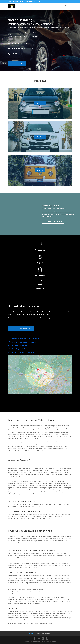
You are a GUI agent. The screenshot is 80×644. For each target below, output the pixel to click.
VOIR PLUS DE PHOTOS (53, 221)
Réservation (46, 634)
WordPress (53, 642)
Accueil (31, 634)
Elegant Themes (35, 642)
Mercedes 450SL (51, 206)
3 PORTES (40, 103)
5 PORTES (40, 137)
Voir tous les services (21, 328)
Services (37, 634)
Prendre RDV (17, 63)
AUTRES (40, 170)
